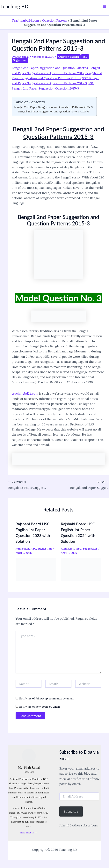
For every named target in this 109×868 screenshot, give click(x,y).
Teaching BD (14, 6)
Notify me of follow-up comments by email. (46, 698)
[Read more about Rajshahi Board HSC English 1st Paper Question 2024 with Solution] (81, 569)
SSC (85, 57)
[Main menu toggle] (104, 7)
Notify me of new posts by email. (40, 707)
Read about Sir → (29, 833)
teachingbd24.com (25, 393)
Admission (22, 548)
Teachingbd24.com (25, 20)
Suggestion (20, 60)
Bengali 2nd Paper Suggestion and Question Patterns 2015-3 (53, 107)
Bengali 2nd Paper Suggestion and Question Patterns (50, 68)
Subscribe (71, 811)
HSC (33, 548)
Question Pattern (55, 20)
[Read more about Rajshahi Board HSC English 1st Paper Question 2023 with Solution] (36, 569)
